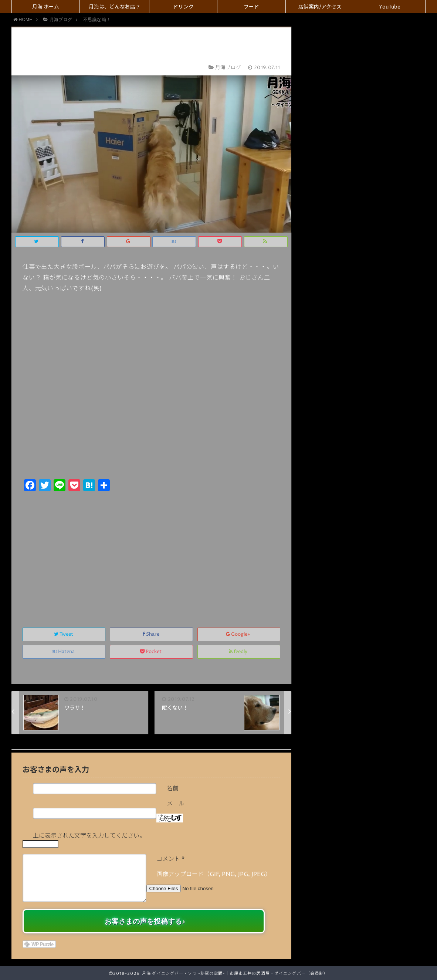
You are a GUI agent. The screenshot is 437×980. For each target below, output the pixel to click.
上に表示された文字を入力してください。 (89, 836)
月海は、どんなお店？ (115, 7)
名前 (173, 788)
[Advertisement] (151, 551)
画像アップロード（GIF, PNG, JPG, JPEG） (214, 874)
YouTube (390, 7)
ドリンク (183, 7)
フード (251, 7)
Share (151, 634)
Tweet (64, 634)
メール (176, 804)
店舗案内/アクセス (320, 7)
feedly (239, 652)
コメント (170, 859)
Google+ (239, 634)
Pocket (151, 652)
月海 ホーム (46, 7)
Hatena (64, 652)
